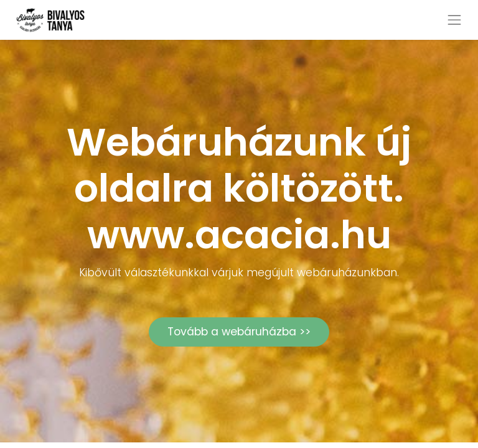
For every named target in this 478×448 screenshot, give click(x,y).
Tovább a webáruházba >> (239, 332)
